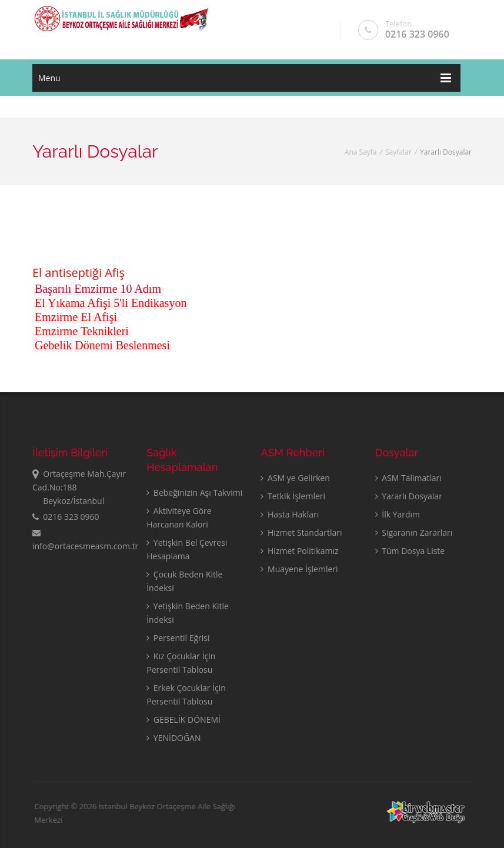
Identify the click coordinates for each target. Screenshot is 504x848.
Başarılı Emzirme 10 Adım (98, 289)
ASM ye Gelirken (295, 478)
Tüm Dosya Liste (410, 551)
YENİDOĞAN (173, 738)
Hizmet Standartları (301, 532)
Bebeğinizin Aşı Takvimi (194, 493)
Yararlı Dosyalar (409, 496)
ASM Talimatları (408, 478)
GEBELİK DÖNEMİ (183, 720)
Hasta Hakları (290, 514)
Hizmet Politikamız (299, 551)
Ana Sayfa (361, 152)
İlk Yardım (398, 514)
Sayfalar (398, 152)
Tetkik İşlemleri (293, 496)
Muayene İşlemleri (299, 569)
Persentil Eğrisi (178, 638)
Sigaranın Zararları (414, 532)
